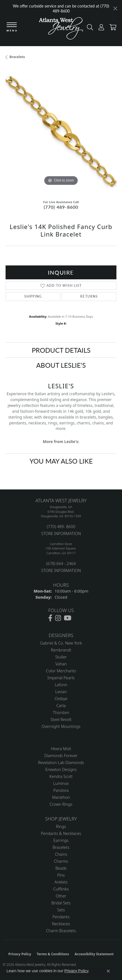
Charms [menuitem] (61, 861)
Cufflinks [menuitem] (61, 889)
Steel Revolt (61, 719)
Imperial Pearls (61, 678)
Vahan (61, 664)
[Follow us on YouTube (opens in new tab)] (68, 618)
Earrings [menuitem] (61, 840)
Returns (89, 296)
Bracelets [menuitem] (61, 847)
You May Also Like (61, 461)
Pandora (61, 790)
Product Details (61, 350)
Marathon (61, 797)
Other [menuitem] (61, 896)
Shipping (33, 296)
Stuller (61, 657)
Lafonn (61, 685)
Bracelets (17, 57)
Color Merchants (61, 671)
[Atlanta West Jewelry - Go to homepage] (61, 30)
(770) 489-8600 (61, 207)
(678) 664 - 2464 (61, 564)
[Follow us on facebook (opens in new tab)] (50, 618)
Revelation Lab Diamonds (61, 763)
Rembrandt (61, 650)
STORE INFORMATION (61, 533)
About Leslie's (61, 365)
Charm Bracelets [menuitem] (61, 931)
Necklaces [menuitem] (61, 924)
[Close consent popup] (108, 971)
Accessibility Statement (94, 954)
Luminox (61, 783)
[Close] (115, 8)
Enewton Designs (61, 769)
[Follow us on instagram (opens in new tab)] (58, 618)
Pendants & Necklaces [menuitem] (61, 833)
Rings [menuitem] (61, 826)
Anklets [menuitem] (61, 882)
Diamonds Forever (61, 756)
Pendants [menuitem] (61, 917)
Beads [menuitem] (61, 868)
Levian (61, 692)
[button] (89, 28)
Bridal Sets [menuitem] (61, 903)
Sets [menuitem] (61, 910)
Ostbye (61, 699)
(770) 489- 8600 (61, 527)
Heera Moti (61, 749)
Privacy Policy (20, 954)
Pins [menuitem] (61, 875)
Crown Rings (61, 804)
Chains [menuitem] (61, 854)
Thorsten (61, 712)
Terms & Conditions (53, 954)
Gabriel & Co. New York (61, 643)
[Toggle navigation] (12, 27)
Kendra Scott (61, 776)
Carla (61, 706)
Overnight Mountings (61, 726)
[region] (61, 132)
